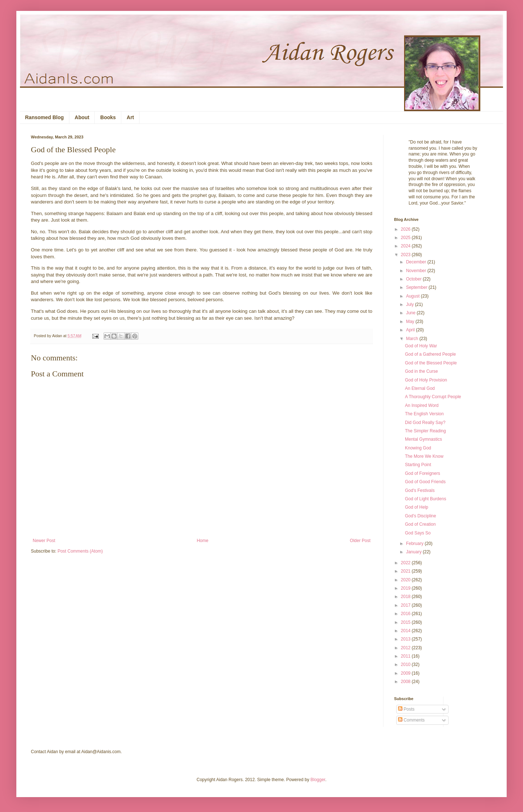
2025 (406, 238)
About (82, 117)
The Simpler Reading (425, 431)
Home (203, 541)
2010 (406, 664)
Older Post (360, 541)
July (411, 304)
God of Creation (420, 524)
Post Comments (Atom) (80, 551)
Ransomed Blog (44, 117)
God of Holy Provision (426, 380)
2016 (406, 614)
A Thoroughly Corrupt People (433, 397)
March (413, 339)
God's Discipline (421, 516)
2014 (406, 631)
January (414, 552)
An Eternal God (420, 388)
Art (130, 117)
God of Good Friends (425, 482)
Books (108, 117)
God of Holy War (421, 346)
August (413, 296)
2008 (406, 682)
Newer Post (44, 541)
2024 (406, 246)
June (411, 313)
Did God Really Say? (425, 423)
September (417, 287)
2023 (406, 255)
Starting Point (418, 465)
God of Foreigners (423, 473)
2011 (406, 656)
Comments (411, 720)
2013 (406, 639)
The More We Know (424, 456)
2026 (406, 229)
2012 (406, 648)
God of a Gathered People (430, 354)
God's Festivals (420, 490)
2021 (406, 571)
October (414, 279)
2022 (406, 563)
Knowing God (418, 448)
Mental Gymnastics (423, 439)
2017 (406, 605)
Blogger (318, 780)
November (417, 271)
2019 (406, 588)
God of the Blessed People (431, 363)
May (411, 322)
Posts (406, 709)
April (411, 330)
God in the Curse (421, 371)
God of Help (417, 507)
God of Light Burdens (425, 499)
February (415, 544)
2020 (406, 580)
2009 (406, 673)
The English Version (424, 414)
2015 (406, 622)
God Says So (418, 533)
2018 (406, 597)
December (417, 262)
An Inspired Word (422, 405)
